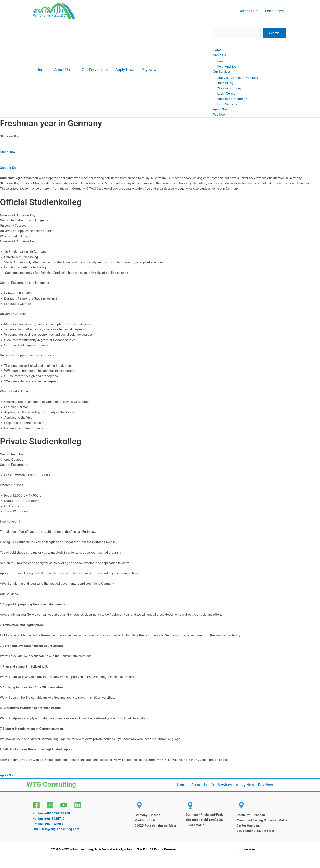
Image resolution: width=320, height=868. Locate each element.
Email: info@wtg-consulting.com (56, 829)
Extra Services (227, 104)
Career (222, 61)
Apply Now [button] (8, 152)
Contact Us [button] (8, 168)
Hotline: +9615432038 (49, 824)
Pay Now (149, 70)
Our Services (95, 70)
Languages (274, 11)
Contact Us (248, 11)
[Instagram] (50, 805)
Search (274, 33)
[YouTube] (64, 805)
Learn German (227, 94)
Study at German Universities (238, 78)
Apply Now (125, 70)
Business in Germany (232, 99)
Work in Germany (229, 88)
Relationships (227, 67)
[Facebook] (36, 805)
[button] (72, 70)
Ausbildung (225, 83)
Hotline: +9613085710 (49, 819)
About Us (64, 70)
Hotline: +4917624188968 (51, 813)
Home (41, 70)
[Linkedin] (78, 805)
